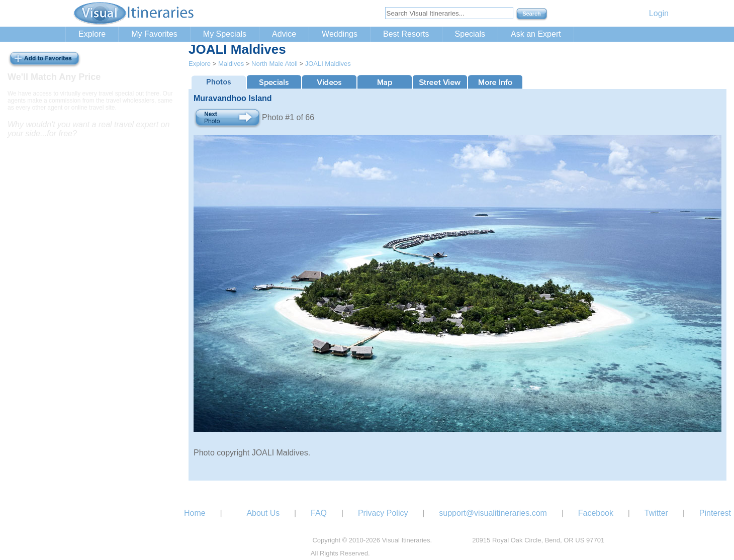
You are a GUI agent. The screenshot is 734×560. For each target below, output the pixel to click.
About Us (263, 513)
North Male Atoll (274, 64)
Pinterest (715, 513)
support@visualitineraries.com (493, 513)
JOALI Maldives (328, 64)
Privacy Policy (383, 513)
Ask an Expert (536, 34)
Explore (92, 34)
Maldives (231, 64)
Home (195, 513)
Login (659, 13)
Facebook (596, 513)
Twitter (656, 513)
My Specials (225, 34)
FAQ (319, 513)
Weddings (340, 34)
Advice (284, 34)
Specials (470, 34)
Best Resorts (406, 34)
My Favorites (154, 34)
